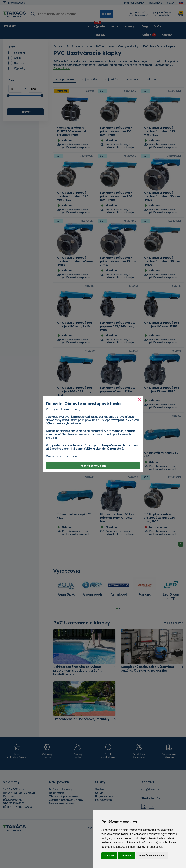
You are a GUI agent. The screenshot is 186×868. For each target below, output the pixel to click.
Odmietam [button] (127, 856)
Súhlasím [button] (109, 856)
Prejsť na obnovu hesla (93, 466)
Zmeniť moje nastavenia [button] (152, 856)
